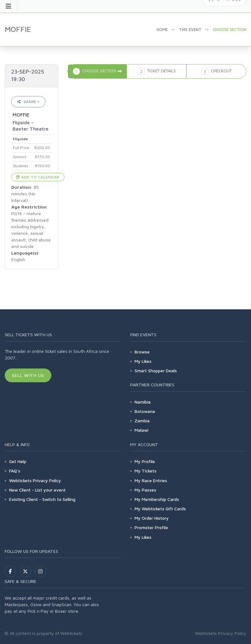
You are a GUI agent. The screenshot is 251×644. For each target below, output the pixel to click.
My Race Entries (151, 480)
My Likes (143, 361)
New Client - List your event (37, 490)
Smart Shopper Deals (156, 371)
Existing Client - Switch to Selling (42, 499)
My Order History (152, 518)
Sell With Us (28, 375)
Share (27, 102)
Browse (142, 352)
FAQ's (15, 471)
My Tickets (146, 471)
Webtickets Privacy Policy (35, 480)
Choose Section (230, 29)
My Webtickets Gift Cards (160, 509)
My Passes (145, 490)
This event (190, 29)
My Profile (145, 461)
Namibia (143, 402)
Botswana (145, 411)
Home (162, 29)
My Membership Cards (157, 499)
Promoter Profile (151, 527)
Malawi (141, 430)
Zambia (142, 421)
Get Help (18, 461)
